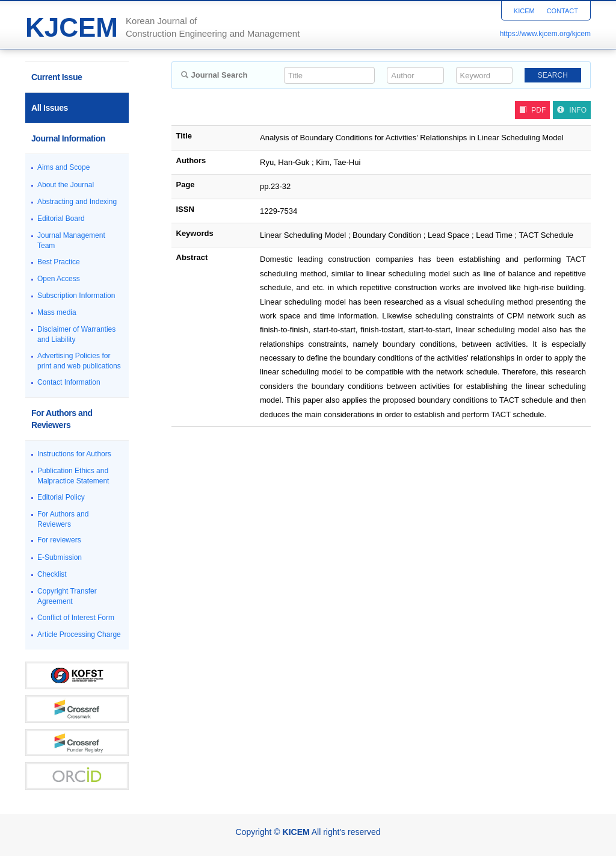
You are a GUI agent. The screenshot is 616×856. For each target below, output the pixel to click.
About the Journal (66, 185)
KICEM (524, 11)
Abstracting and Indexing (77, 202)
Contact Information (69, 382)
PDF (532, 110)
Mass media (57, 312)
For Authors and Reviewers (62, 419)
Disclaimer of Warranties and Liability (76, 334)
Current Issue (57, 77)
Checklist (52, 574)
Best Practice (59, 262)
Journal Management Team (71, 240)
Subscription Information (76, 296)
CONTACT (562, 11)
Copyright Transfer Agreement (67, 596)
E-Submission (60, 557)
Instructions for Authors (74, 454)
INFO (572, 110)
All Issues (50, 108)
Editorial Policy (61, 497)
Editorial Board (61, 219)
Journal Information (68, 138)
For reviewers (59, 540)
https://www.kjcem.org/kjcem (545, 34)
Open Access (59, 279)
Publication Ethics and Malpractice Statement (73, 476)
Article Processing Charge (79, 634)
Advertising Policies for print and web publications (79, 361)
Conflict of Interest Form (76, 618)
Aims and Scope (63, 167)
